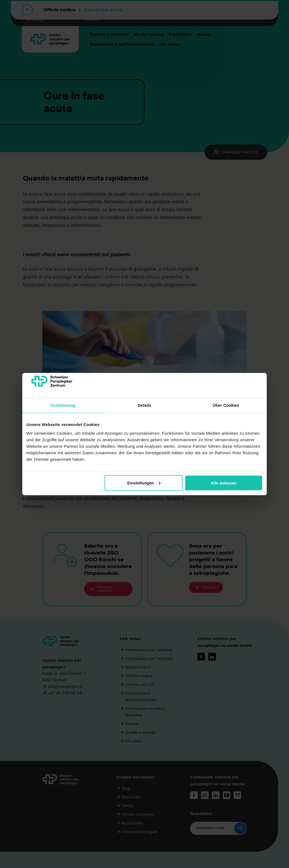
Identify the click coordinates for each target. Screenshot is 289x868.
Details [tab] (144, 405)
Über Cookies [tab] (226, 405)
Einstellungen (144, 483)
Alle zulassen (224, 483)
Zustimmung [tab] (63, 405)
